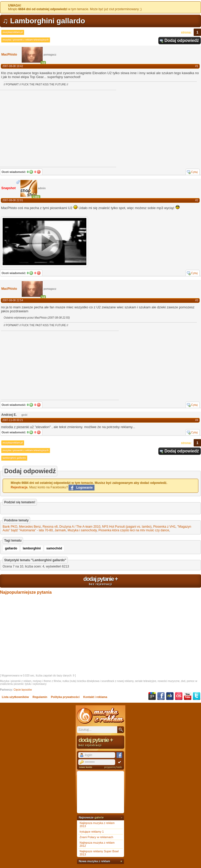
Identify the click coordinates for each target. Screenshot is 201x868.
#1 (197, 66)
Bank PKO (10, 527)
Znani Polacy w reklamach (96, 837)
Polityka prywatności (65, 697)
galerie (99, 817)
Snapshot (9, 188)
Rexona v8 (50, 527)
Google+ (152, 696)
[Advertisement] (40, 365)
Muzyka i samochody (82, 530)
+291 (36, 197)
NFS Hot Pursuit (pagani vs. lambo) (127, 527)
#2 (197, 200)
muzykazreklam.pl (13, 32)
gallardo (11, 548)
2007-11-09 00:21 (13, 420)
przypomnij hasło (113, 767)
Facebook (161, 696)
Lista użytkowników (15, 697)
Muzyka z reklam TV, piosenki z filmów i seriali (100, 716)
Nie (39, 172)
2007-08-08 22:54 (13, 300)
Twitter (197, 696)
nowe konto (86, 767)
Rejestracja (19, 487)
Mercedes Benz (30, 527)
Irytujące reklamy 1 (92, 832)
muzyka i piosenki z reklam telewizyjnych (26, 40)
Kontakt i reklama (95, 697)
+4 (43, 63)
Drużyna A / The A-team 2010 (80, 527)
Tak (31, 172)
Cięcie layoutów (23, 690)
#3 (197, 300)
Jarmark (60, 530)
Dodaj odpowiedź (182, 40)
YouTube (188, 696)
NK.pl (170, 696)
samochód (54, 548)
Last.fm (179, 696)
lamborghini (32, 548)
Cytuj (194, 172)
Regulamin (40, 697)
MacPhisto (9, 54)
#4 (197, 420)
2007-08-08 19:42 (13, 66)
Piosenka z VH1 (164, 527)
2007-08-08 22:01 (13, 200)
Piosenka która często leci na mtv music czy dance (134, 530)
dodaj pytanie (100, 581)
